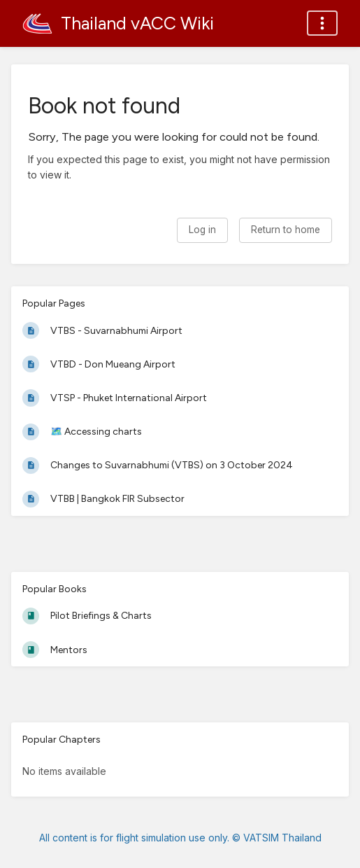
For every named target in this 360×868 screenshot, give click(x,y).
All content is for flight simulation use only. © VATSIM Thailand (180, 838)
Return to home (286, 230)
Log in (202, 230)
